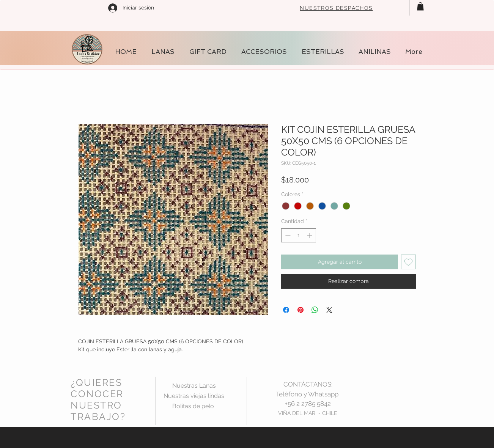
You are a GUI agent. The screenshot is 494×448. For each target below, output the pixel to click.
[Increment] (310, 235)
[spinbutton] (299, 235)
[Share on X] (329, 310)
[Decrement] (287, 235)
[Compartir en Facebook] (286, 310)
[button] (420, 6)
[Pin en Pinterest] (300, 310)
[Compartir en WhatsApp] (315, 310)
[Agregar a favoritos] (408, 262)
